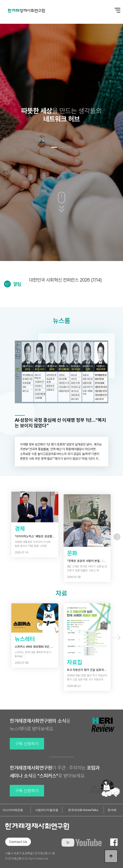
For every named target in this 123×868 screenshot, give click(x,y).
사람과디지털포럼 (47, 810)
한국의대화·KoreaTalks (83, 810)
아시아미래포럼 (13, 810)
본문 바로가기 (0, 0)
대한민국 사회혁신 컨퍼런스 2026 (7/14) (65, 280)
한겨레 (112, 810)
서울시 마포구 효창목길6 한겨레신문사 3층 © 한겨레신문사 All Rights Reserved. (30, 856)
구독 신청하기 (27, 744)
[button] (54, 147)
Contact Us (18, 842)
